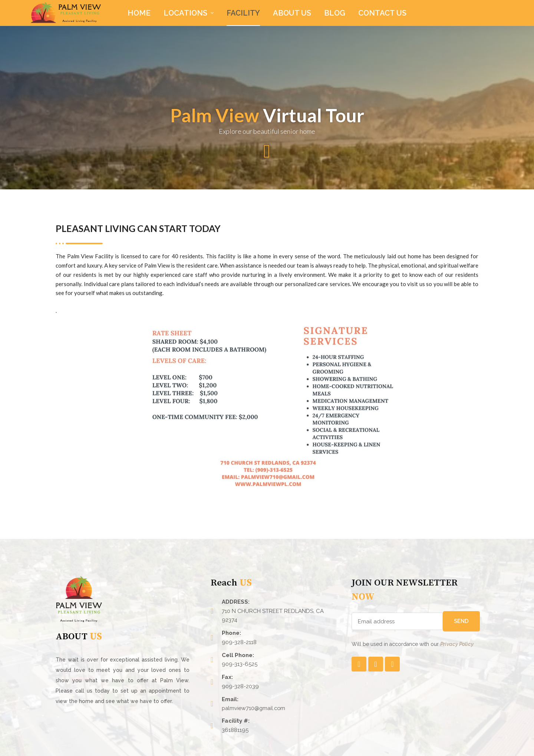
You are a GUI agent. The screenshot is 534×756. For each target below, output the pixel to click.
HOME (139, 13)
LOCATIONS (189, 13)
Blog (335, 13)
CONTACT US (382, 13)
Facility (243, 13)
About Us (292, 13)
